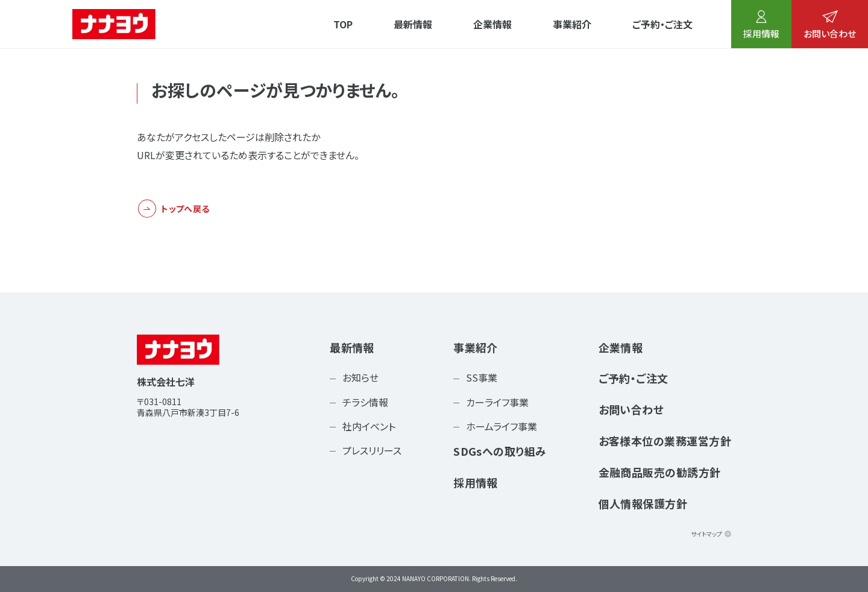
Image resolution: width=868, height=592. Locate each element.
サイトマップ (706, 534)
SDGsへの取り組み (500, 451)
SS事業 (482, 377)
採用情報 (761, 25)
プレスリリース (372, 450)
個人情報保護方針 (643, 503)
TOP (343, 24)
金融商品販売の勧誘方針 (660, 472)
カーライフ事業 (497, 402)
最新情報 (413, 24)
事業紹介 (572, 24)
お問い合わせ (830, 25)
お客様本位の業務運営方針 (665, 441)
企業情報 (492, 24)
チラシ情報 (365, 402)
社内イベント (369, 426)
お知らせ (360, 377)
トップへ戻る (185, 209)
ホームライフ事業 (502, 426)
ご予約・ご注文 (662, 24)
